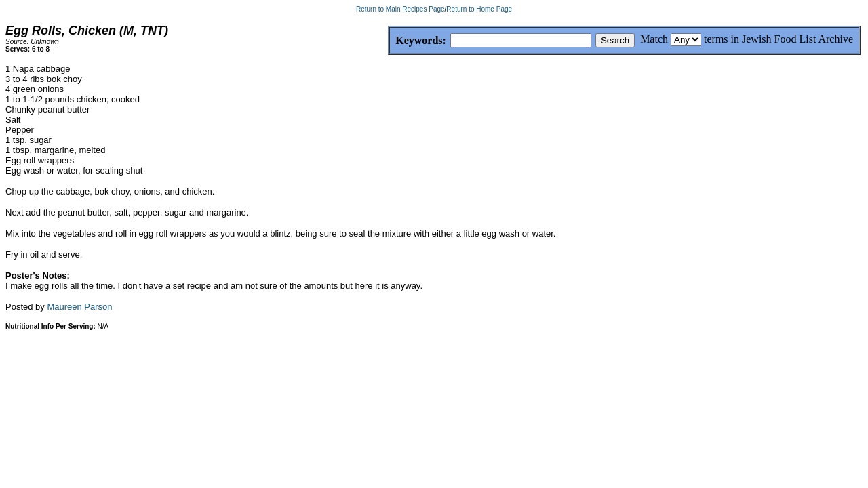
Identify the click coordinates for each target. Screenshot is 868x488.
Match (654, 39)
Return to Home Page (479, 9)
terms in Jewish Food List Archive (778, 39)
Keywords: (388, 41)
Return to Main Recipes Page (400, 9)
